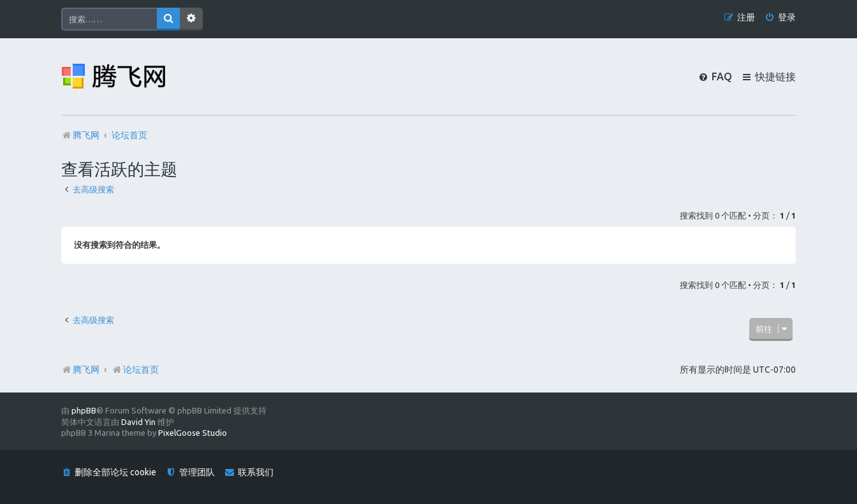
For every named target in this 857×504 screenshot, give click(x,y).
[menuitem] (780, 18)
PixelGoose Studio (193, 433)
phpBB (84, 410)
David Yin (138, 422)
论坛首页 (135, 370)
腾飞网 (86, 370)
